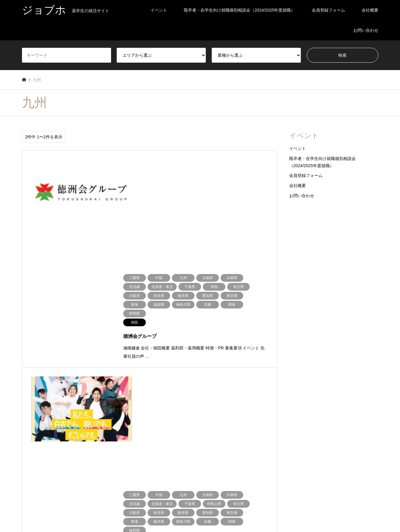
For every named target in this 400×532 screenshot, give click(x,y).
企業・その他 (258, 451)
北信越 (115, 451)
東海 (156, 451)
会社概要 (370, 10)
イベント (159, 10)
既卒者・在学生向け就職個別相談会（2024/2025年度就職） (239, 10)
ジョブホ (200, 494)
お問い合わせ (366, 30)
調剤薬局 (342, 451)
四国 (113, 459)
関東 (69, 451)
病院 (295, 451)
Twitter (24, 503)
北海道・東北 (33, 451)
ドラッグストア (216, 451)
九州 (156, 459)
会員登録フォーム (328, 10)
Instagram (31, 503)
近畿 (26, 459)
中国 (69, 459)
